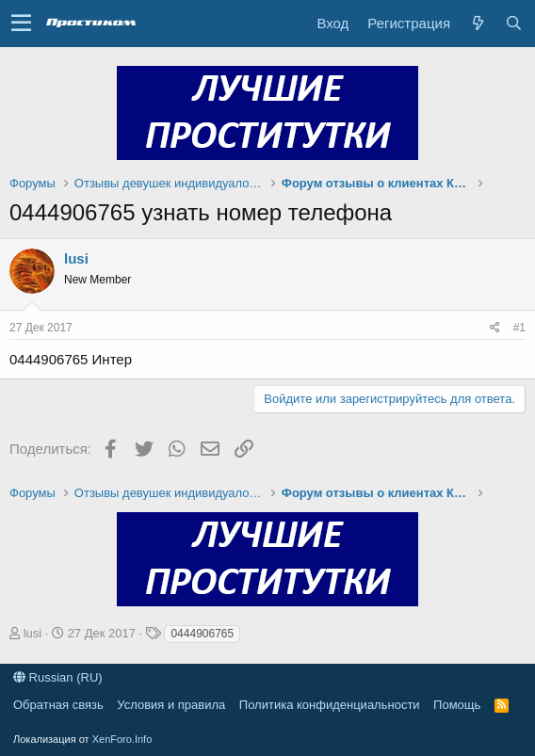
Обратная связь (58, 705)
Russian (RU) (58, 677)
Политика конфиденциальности (330, 705)
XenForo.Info (122, 739)
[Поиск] (513, 23)
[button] (21, 24)
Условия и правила (171, 705)
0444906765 (202, 634)
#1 (519, 328)
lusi (76, 258)
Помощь (457, 705)
